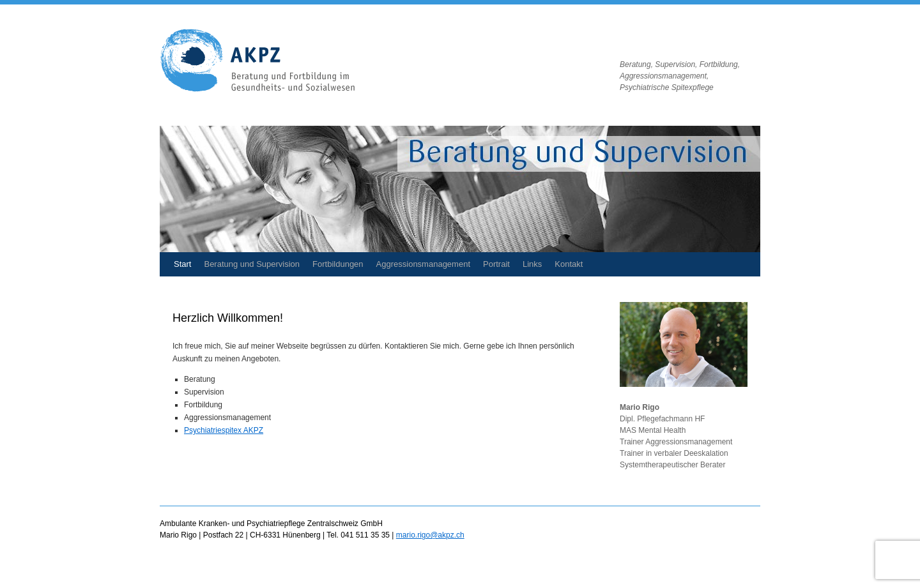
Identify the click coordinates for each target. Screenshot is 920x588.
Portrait (496, 264)
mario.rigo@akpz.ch (430, 535)
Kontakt (569, 264)
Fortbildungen (338, 264)
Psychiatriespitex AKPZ (224, 430)
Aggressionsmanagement (423, 264)
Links (532, 264)
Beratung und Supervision (252, 264)
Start (182, 264)
